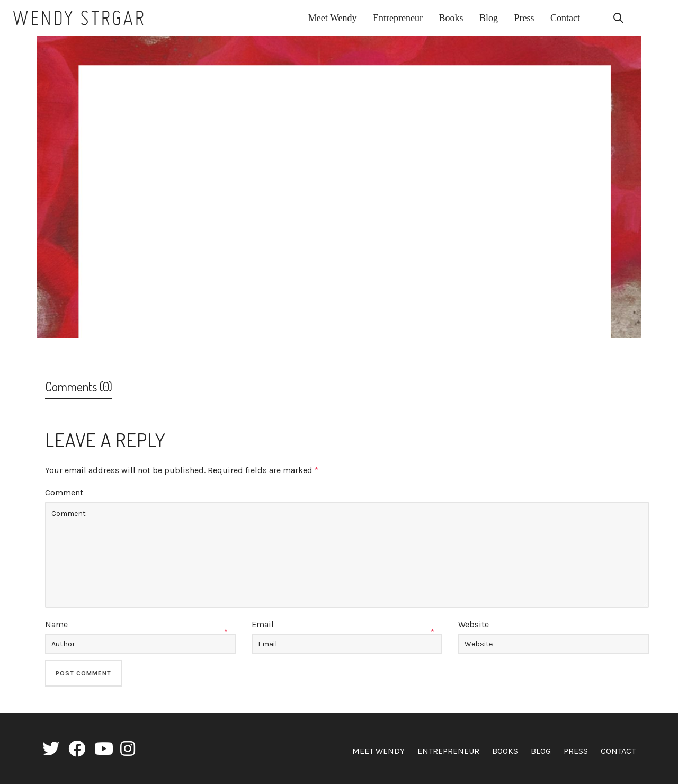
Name (56, 624)
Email (263, 624)
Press (576, 751)
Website (474, 624)
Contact (618, 751)
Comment (64, 492)
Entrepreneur (448, 751)
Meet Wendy (378, 751)
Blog (541, 751)
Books (505, 751)
